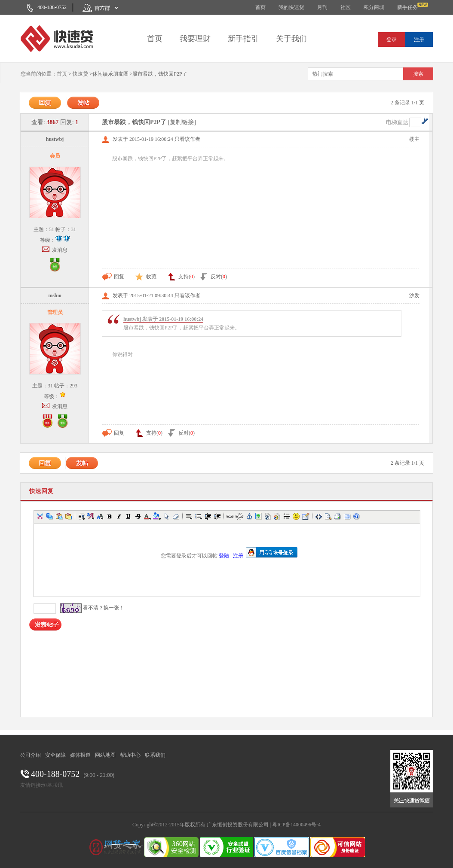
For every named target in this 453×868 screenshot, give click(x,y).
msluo (55, 295)
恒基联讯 (52, 785)
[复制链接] (182, 122)
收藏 (145, 277)
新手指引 (243, 39)
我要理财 (195, 39)
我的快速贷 (291, 7)
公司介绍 (31, 755)
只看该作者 (187, 139)
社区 (346, 7)
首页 (260, 7)
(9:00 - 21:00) (99, 775)
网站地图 (105, 755)
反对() (213, 277)
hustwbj (55, 139)
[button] (40, 516)
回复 (113, 277)
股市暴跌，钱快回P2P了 (160, 74)
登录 (392, 40)
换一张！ (114, 608)
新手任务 (407, 7)
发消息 (60, 250)
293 (73, 386)
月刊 (322, 7)
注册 (419, 40)
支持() (181, 277)
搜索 (418, 74)
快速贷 (80, 74)
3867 (52, 122)
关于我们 (291, 39)
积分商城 (374, 7)
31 (73, 229)
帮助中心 (130, 755)
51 (52, 229)
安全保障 (55, 755)
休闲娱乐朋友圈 (110, 74)
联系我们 (155, 755)
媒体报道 (80, 755)
